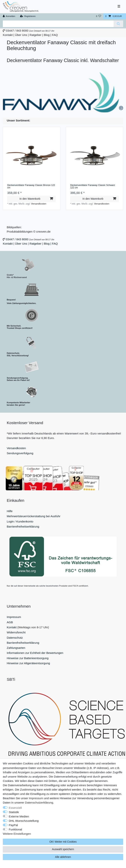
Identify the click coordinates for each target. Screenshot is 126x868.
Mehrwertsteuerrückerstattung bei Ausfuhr (34, 516)
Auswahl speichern (63, 849)
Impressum (14, 617)
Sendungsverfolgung (20, 453)
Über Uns (21, 35)
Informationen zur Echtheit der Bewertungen (35, 653)
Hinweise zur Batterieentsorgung (28, 658)
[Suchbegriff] (58, 24)
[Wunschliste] (98, 16)
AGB (10, 622)
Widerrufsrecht (16, 632)
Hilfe (10, 511)
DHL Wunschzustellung (24, 821)
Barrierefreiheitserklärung (23, 526)
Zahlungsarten (16, 648)
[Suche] (118, 24)
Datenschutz (15, 638)
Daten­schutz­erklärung (39, 802)
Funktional (15, 829)
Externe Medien (19, 816)
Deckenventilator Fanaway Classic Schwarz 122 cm (93, 187)
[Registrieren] (28, 16)
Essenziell (15, 808)
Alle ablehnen (63, 857)
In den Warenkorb (36, 199)
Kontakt (8, 35)
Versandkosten (39, 204)
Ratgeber (35, 35)
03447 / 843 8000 (17, 31)
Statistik (14, 812)
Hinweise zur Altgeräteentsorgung (28, 663)
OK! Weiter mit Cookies (63, 842)
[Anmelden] (9, 16)
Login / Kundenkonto (20, 521)
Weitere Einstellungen (17, 834)
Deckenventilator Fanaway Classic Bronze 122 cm (31, 187)
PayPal (13, 825)
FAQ (55, 35)
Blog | (47, 35)
